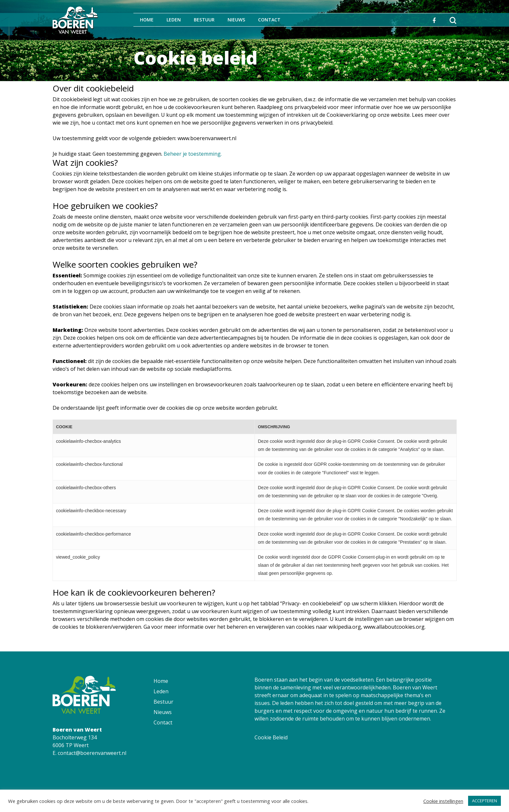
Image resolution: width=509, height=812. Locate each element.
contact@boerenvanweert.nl (92, 753)
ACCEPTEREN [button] (484, 801)
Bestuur (204, 20)
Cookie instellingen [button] (443, 801)
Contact (269, 20)
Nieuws (236, 20)
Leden (174, 20)
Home (147, 20)
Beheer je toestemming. (193, 154)
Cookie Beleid (271, 737)
